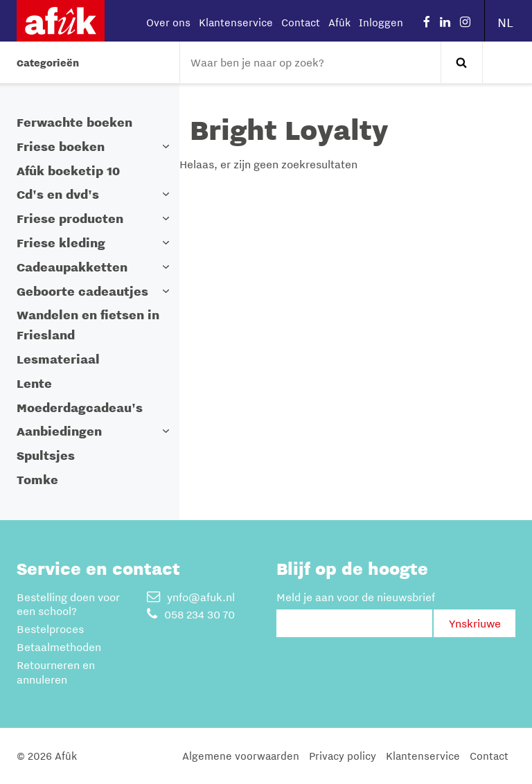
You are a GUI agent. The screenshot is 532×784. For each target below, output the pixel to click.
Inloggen (381, 22)
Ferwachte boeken (74, 122)
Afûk (339, 22)
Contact (301, 22)
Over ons (168, 22)
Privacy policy (343, 756)
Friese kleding (61, 243)
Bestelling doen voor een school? (68, 604)
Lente (34, 383)
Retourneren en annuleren (56, 672)
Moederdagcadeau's (80, 408)
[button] (166, 146)
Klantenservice (236, 22)
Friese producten (70, 219)
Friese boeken (61, 146)
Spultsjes (46, 455)
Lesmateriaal (58, 359)
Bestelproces (50, 629)
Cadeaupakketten (72, 267)
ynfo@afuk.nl (191, 597)
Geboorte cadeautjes (82, 291)
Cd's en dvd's (58, 194)
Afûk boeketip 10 (68, 171)
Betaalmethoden (59, 647)
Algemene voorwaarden (241, 756)
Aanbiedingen (59, 431)
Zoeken (461, 62)
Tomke (37, 480)
